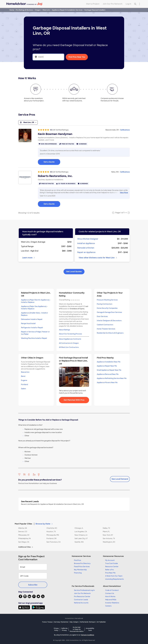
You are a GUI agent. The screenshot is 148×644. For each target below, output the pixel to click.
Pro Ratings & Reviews (24, 10)
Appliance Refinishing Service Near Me (112, 378)
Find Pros (78, 560)
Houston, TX (51, 532)
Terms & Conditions (88, 635)
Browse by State (44, 524)
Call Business (125, 130)
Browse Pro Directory (82, 563)
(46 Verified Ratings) (61, 130)
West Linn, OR (28, 122)
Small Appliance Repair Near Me (109, 370)
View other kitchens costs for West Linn (98, 258)
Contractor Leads (81, 600)
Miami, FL (106, 532)
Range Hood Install (28, 323)
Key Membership (80, 570)
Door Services (102, 316)
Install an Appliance (86, 243)
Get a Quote (49, 162)
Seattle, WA (79, 542)
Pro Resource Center (82, 596)
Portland (24, 384)
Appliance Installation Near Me (109, 362)
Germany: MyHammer (61, 622)
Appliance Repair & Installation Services (67, 10)
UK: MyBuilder (101, 622)
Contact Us (110, 593)
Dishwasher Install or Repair (32, 319)
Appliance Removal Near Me (108, 374)
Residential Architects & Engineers (110, 333)
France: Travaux (47, 622)
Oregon (38, 10)
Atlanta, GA (23, 528)
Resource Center (112, 567)
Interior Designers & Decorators (109, 321)
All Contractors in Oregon (69, 343)
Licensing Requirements (114, 579)
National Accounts (81, 603)
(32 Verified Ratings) (61, 172)
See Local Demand (120, 479)
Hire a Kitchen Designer (88, 239)
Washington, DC (109, 542)
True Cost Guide (112, 563)
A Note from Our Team (114, 576)
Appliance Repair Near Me (107, 366)
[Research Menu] (140, 4)
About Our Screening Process (70, 334)
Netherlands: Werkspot (88, 622)
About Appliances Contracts (70, 339)
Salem (23, 389)
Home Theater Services (106, 329)
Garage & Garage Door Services (109, 312)
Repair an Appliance (86, 252)
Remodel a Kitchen (86, 248)
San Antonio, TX (109, 538)
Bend (23, 376)
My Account (110, 560)
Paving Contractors (105, 304)
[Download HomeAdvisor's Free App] (25, 607)
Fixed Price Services (82, 567)
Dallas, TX (106, 528)
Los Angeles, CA (81, 532)
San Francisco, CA (53, 542)
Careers (108, 606)
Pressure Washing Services (107, 300)
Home (12, 10)
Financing (78, 573)
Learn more (29, 258)
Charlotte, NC (52, 528)
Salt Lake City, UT (81, 538)
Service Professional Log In (84, 590)
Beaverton (25, 372)
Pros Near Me (110, 573)
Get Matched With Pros (74, 400)
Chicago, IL (79, 528)
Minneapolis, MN (53, 535)
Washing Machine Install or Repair (34, 338)
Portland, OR (51, 538)
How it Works (110, 596)
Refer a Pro (109, 570)
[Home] (24, 4)
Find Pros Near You (77, 57)
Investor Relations (112, 603)
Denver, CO (23, 532)
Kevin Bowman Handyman (55, 134)
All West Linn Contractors (69, 347)
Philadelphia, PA (25, 538)
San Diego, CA (24, 542)
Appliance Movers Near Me (107, 382)
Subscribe (33, 585)
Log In (128, 4)
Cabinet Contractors (105, 325)
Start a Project (93, 4)
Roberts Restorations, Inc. (55, 176)
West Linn (46, 10)
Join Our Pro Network (113, 4)
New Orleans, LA (81, 535)
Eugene (24, 380)
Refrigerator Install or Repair (32, 328)
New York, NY (108, 535)
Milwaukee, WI (24, 535)
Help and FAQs (111, 600)
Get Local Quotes (74, 272)
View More (124, 193)
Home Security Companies (107, 308)
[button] (74, 523)
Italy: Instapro (74, 622)
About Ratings (64, 330)
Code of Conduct (112, 590)
